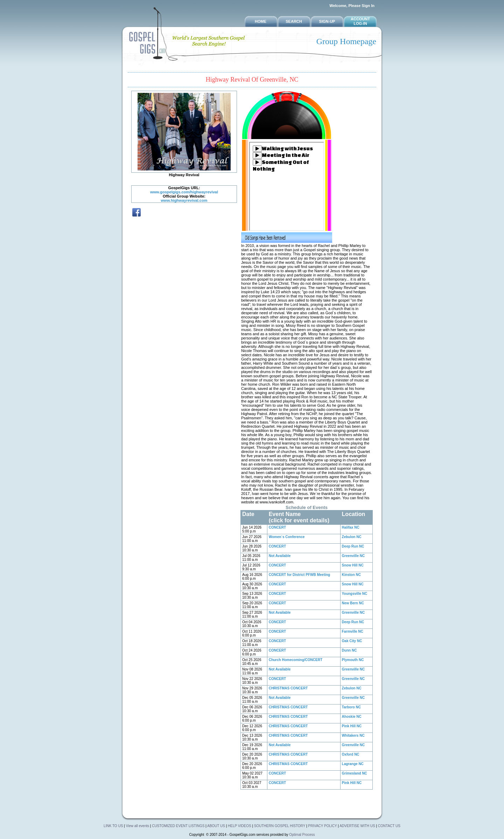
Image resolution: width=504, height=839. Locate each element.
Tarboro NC (351, 707)
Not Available (280, 556)
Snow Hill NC (353, 565)
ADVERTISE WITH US (357, 826)
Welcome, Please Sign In (352, 6)
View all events (137, 826)
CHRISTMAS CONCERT (288, 688)
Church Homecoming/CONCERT (296, 660)
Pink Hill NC (352, 726)
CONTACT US (389, 826)
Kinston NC (351, 575)
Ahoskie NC (352, 717)
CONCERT (277, 527)
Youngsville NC (355, 594)
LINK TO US (113, 826)
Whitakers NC (353, 735)
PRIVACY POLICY (322, 826)
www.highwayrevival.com (184, 200)
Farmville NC (353, 631)
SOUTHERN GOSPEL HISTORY (280, 826)
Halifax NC (351, 527)
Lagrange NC (353, 764)
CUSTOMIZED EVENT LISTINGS (178, 826)
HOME (261, 21)
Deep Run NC (353, 546)
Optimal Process (302, 835)
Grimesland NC (355, 773)
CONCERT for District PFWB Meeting (300, 575)
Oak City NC (352, 641)
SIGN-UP (327, 21)
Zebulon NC (352, 537)
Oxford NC (351, 754)
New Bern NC (353, 603)
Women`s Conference (287, 537)
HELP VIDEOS (240, 826)
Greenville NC (353, 556)
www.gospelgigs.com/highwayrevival (184, 192)
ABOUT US (217, 826)
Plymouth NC (353, 660)
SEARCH (294, 21)
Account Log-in (360, 21)
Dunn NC (349, 650)
